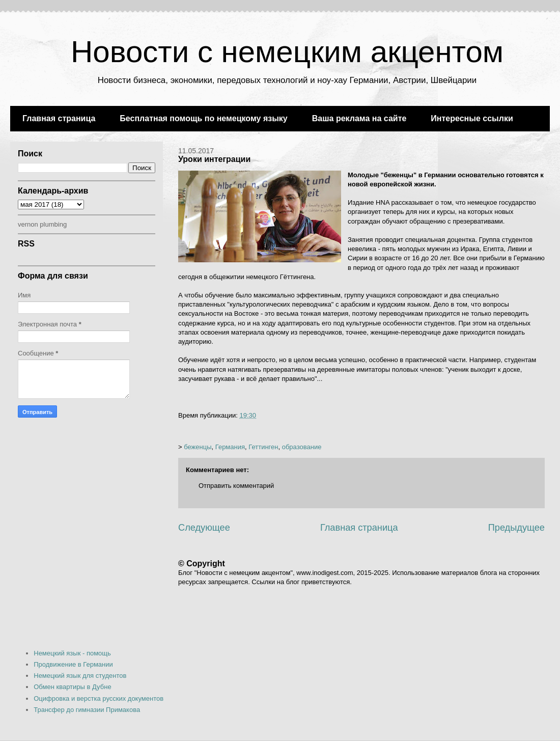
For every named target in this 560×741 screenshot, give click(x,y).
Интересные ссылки (472, 118)
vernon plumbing (42, 224)
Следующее (204, 528)
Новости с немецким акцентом (287, 52)
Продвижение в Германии (73, 664)
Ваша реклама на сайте (359, 118)
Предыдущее (516, 528)
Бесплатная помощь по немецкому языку (203, 118)
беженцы (198, 447)
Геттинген (263, 447)
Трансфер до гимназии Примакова (87, 710)
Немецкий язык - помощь (72, 653)
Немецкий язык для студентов (80, 676)
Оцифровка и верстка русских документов (99, 698)
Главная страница (59, 118)
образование (302, 447)
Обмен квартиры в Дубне (72, 687)
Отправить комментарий (236, 486)
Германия (230, 447)
